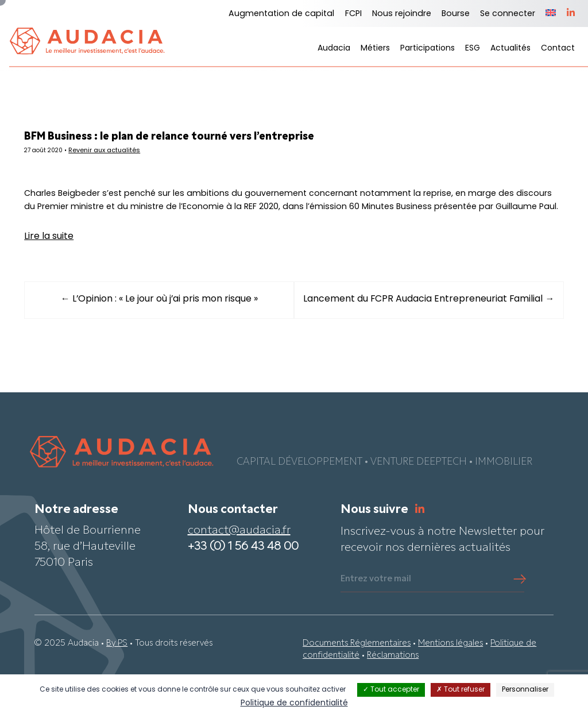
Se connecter (508, 14)
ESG (473, 49)
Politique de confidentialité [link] (294, 703)
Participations (428, 49)
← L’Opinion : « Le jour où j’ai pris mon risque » (168, 325)
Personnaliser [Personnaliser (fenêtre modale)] (525, 690)
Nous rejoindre (402, 14)
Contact (558, 49)
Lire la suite (66, 261)
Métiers (375, 49)
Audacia (334, 49)
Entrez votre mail (376, 613)
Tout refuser (461, 690)
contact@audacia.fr (239, 565)
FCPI (353, 14)
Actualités (510, 49)
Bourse (456, 14)
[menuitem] (551, 14)
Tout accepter (391, 690)
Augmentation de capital (281, 14)
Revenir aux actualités (127, 153)
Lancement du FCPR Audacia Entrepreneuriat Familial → (420, 329)
